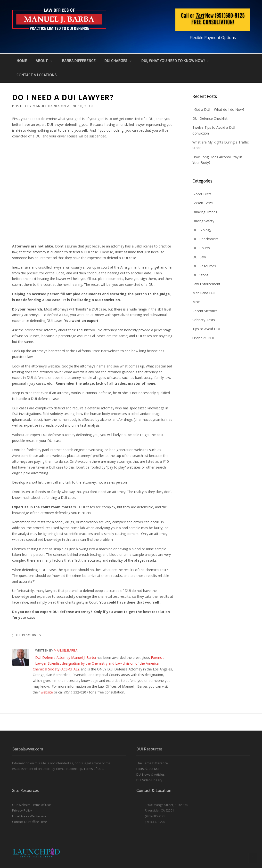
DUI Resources (28, 635)
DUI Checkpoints (205, 239)
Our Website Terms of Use (32, 805)
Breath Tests (203, 203)
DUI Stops (200, 275)
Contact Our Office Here (30, 822)
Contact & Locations (37, 75)
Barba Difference (79, 61)
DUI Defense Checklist (210, 118)
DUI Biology (202, 230)
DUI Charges (116, 61)
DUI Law (199, 257)
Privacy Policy (22, 810)
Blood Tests (202, 194)
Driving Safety (203, 221)
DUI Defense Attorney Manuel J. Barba (65, 657)
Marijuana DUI (204, 293)
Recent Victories (205, 311)
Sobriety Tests (204, 320)
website (47, 692)
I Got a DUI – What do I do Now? (218, 109)
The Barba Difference (152, 763)
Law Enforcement (206, 284)
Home (22, 61)
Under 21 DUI (203, 338)
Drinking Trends (205, 212)
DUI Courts (201, 248)
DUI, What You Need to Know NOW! (173, 61)
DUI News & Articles (151, 774)
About (42, 61)
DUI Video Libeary (149, 780)
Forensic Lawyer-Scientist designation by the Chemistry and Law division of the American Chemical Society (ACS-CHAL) (98, 663)
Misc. (196, 302)
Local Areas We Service (29, 816)
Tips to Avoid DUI (206, 329)
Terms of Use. (94, 769)
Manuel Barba (46, 106)
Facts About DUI (148, 769)
